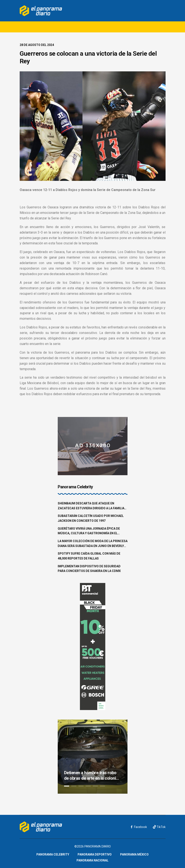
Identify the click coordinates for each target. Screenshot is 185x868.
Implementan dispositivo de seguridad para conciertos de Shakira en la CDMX (89, 569)
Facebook (139, 827)
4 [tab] (88, 786)
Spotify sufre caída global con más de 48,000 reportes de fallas (89, 556)
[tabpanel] (93, 757)
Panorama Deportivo (95, 854)
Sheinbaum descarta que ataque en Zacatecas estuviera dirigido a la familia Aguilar (91, 506)
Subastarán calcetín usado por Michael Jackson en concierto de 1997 (91, 518)
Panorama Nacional (92, 860)
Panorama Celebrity (53, 854)
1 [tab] (67, 786)
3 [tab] (81, 786)
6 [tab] (103, 786)
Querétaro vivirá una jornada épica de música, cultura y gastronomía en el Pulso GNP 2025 (89, 531)
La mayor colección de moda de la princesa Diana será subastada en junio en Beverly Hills (93, 544)
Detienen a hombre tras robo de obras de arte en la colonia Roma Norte (91, 776)
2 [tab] (74, 786)
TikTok (159, 827)
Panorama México (134, 854)
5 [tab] (95, 786)
